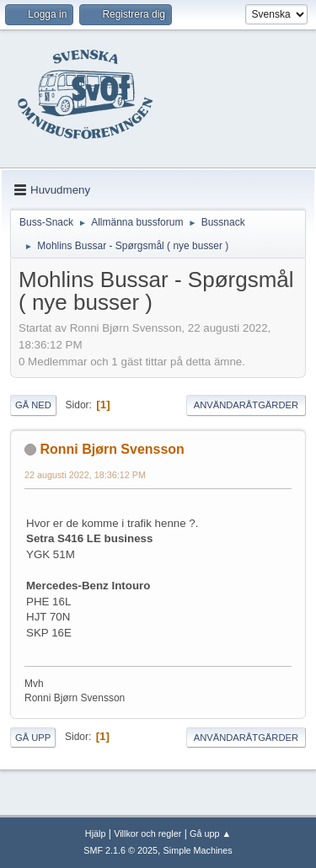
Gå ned (33, 405)
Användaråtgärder (246, 405)
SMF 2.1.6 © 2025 (121, 850)
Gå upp (33, 738)
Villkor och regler (147, 833)
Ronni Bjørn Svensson (112, 449)
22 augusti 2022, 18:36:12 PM (85, 475)
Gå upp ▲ (210, 833)
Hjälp (96, 833)
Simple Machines (198, 850)
